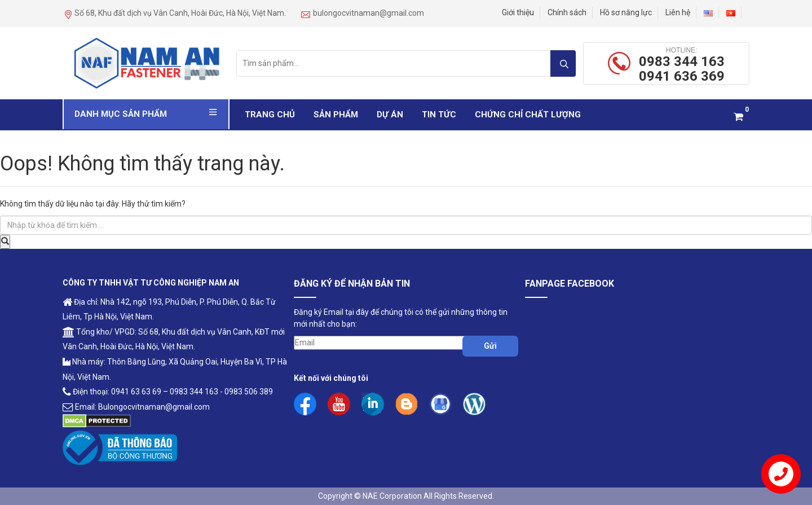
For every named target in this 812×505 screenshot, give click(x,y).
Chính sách (567, 12)
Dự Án (390, 115)
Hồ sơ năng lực (626, 12)
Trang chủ (270, 115)
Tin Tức (439, 115)
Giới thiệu (518, 12)
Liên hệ (678, 12)
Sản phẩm (336, 115)
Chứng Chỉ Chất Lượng (528, 115)
